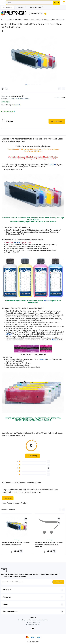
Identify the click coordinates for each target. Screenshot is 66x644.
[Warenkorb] (63, 3)
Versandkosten (17, 105)
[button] (60, 510)
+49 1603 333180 (36, 13)
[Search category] (55, 3)
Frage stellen (8, 498)
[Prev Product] (59, 89)
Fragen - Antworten (36, 7)
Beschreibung (7, 7)
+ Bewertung (32, 456)
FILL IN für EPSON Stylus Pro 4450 (19, 99)
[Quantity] (3, 121)
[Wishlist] (7, 89)
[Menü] (3, 3)
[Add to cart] (21, 551)
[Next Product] (63, 89)
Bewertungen (21, 7)
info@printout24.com (33, 625)
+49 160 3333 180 (33, 622)
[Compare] (3, 89)
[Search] (58, 3)
